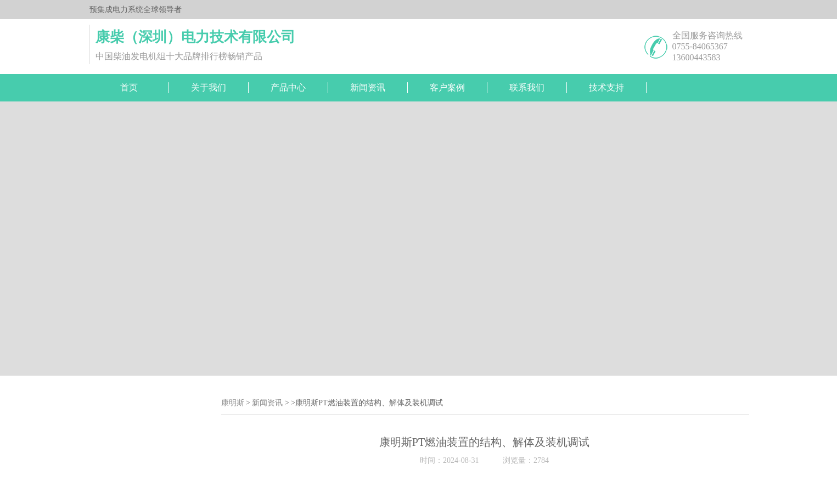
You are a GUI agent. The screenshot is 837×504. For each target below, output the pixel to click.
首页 (129, 87)
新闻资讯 (368, 87)
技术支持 (606, 87)
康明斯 (233, 403)
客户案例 (447, 87)
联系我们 (527, 87)
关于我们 (209, 87)
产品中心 (288, 87)
